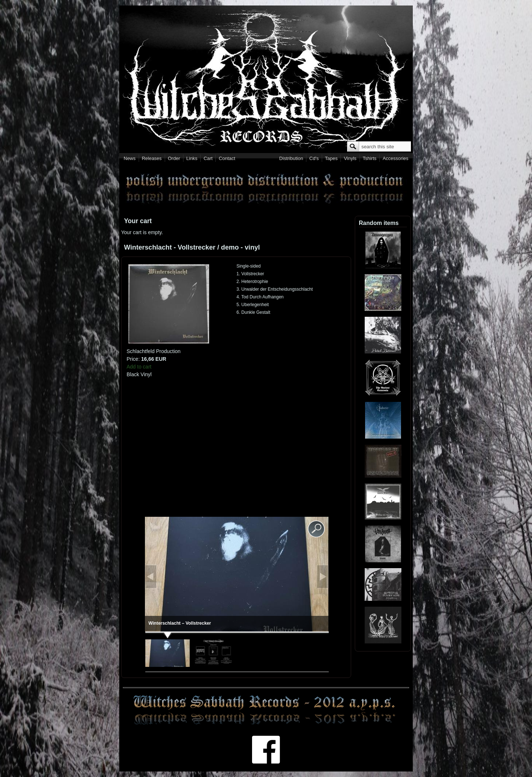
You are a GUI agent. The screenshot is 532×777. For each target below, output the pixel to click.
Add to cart (139, 367)
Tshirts (369, 158)
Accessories (396, 158)
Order (174, 158)
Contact (227, 158)
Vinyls (350, 158)
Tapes (331, 158)
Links (192, 158)
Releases (152, 158)
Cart (208, 158)
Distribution (291, 158)
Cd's (314, 158)
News (130, 158)
